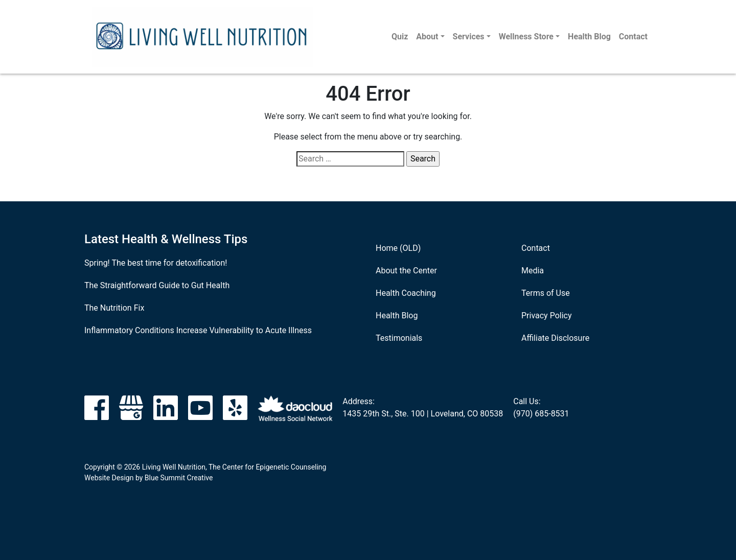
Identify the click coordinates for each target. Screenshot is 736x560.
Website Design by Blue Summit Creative (148, 478)
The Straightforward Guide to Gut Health (157, 285)
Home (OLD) (398, 248)
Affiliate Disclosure (555, 338)
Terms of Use (546, 293)
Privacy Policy (547, 316)
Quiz (400, 37)
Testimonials (399, 338)
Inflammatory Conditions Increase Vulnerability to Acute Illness (198, 330)
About (427, 37)
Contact (633, 37)
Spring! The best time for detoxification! (156, 263)
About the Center (406, 271)
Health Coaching (406, 293)
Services (469, 37)
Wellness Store (526, 37)
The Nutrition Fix (114, 308)
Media (533, 271)
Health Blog (589, 37)
